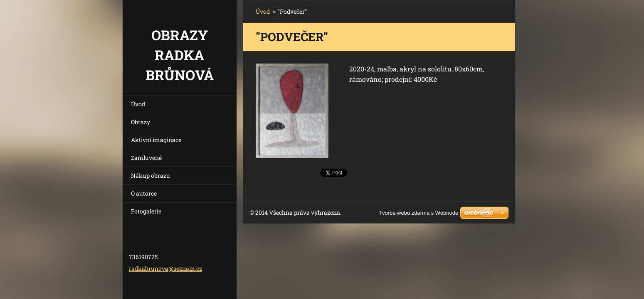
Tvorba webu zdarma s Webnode (418, 213)
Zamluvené (146, 158)
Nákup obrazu (151, 175)
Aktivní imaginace (156, 140)
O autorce (144, 193)
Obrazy (141, 122)
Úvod (138, 104)
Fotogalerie (146, 211)
